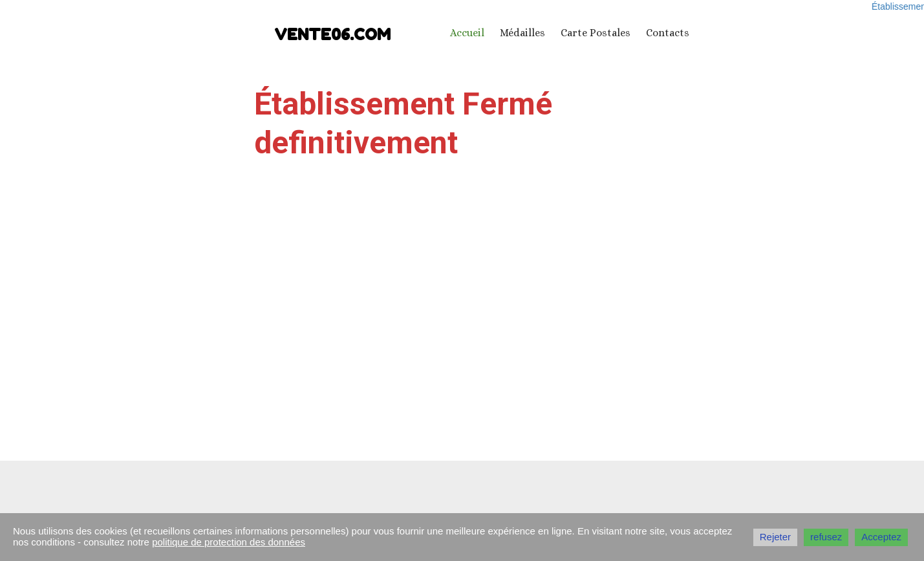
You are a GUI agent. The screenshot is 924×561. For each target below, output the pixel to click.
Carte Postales (596, 33)
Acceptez (881, 537)
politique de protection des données (229, 542)
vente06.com (332, 35)
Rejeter (775, 537)
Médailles (522, 33)
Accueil (467, 33)
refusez (826, 537)
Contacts (668, 33)
